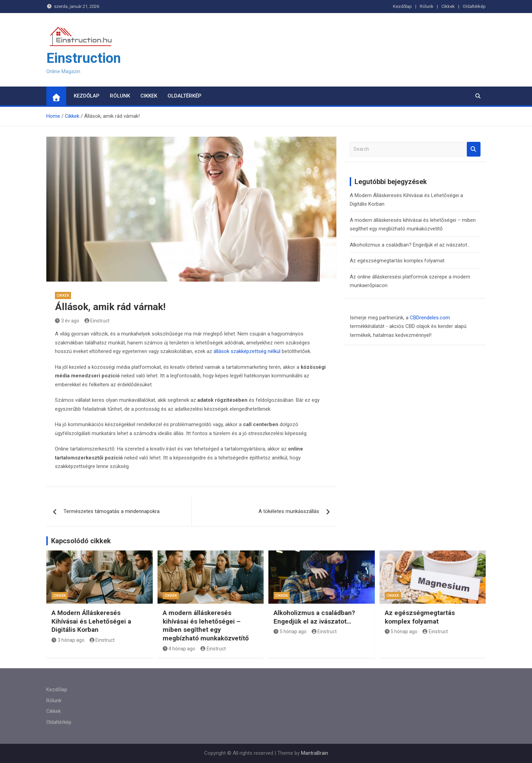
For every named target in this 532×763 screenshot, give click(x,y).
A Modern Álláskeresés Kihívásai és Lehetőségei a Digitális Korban (91, 621)
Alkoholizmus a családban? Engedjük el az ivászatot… (410, 245)
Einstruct (97, 321)
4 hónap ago (179, 649)
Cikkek (448, 6)
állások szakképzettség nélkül (247, 351)
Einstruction (84, 58)
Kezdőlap (402, 6)
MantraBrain (315, 753)
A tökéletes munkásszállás (289, 511)
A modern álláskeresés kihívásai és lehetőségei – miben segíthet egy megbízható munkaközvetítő (206, 625)
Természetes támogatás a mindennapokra (112, 511)
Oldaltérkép (474, 6)
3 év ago (67, 321)
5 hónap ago (290, 631)
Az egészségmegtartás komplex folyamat (397, 261)
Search (474, 149)
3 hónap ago (68, 640)
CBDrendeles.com (430, 318)
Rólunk (427, 6)
